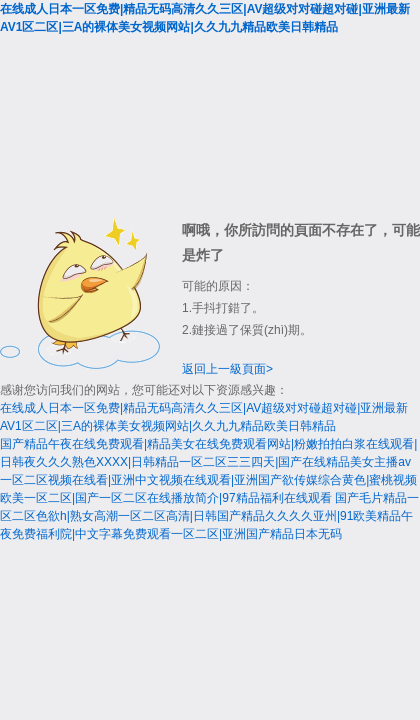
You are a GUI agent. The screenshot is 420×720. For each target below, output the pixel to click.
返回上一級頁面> (227, 369)
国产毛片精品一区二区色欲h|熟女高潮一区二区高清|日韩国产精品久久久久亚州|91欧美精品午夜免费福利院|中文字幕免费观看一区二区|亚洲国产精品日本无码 (209, 516)
